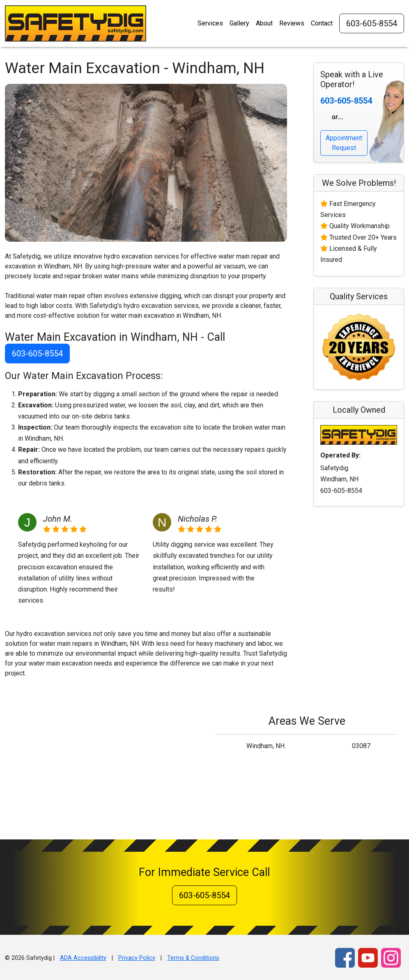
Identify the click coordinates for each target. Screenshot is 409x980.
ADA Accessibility (83, 958)
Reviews (292, 23)
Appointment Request (344, 143)
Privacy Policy (137, 958)
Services (210, 23)
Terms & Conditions (193, 958)
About (264, 23)
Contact (322, 23)
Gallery (239, 23)
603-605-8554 (372, 23)
